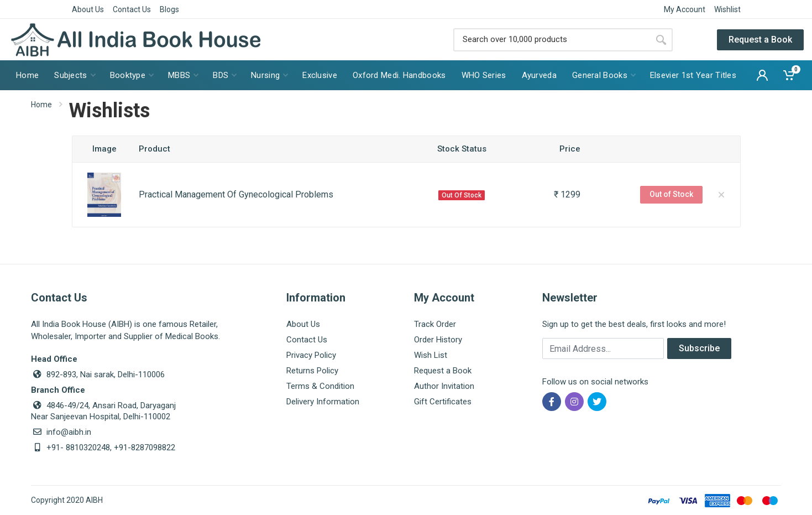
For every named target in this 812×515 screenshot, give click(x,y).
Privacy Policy (311, 355)
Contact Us (132, 9)
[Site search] (551, 40)
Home (41, 105)
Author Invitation (444, 386)
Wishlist (727, 9)
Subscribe (699, 348)
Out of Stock (671, 194)
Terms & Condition (320, 386)
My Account (685, 9)
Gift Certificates (443, 402)
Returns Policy (312, 371)
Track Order (435, 324)
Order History (438, 340)
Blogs (169, 9)
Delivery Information (323, 402)
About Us (88, 9)
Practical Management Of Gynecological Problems (236, 194)
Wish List (431, 355)
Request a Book (760, 40)
